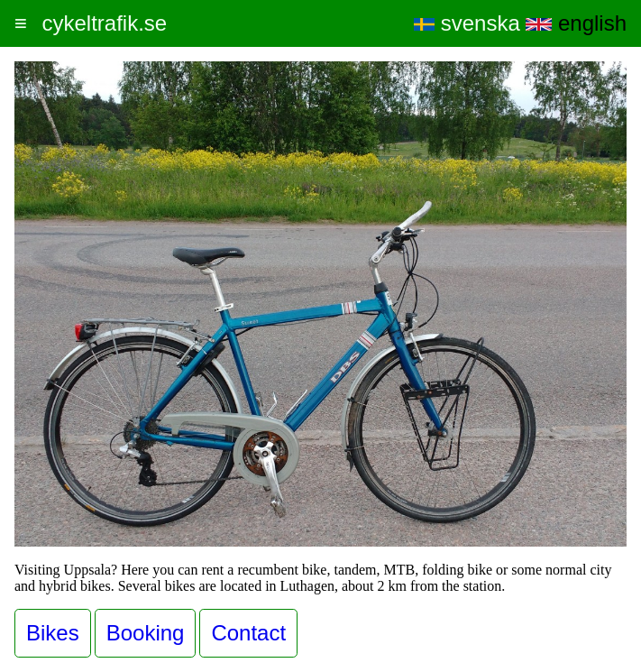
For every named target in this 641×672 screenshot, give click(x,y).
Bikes (53, 633)
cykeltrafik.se (104, 23)
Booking (146, 633)
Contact (248, 633)
